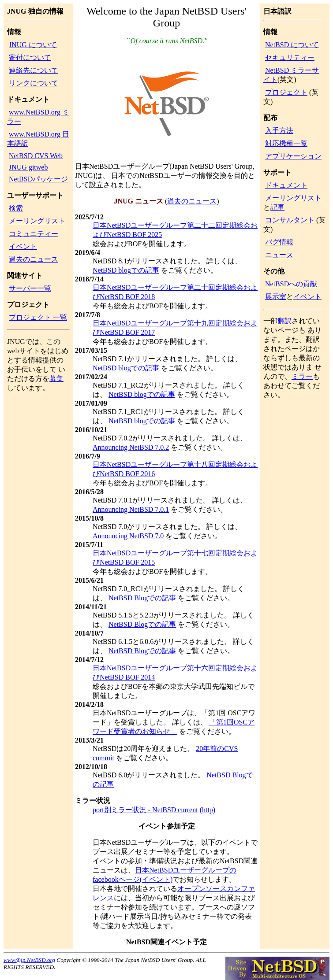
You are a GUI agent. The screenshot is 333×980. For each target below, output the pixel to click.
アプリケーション (293, 156)
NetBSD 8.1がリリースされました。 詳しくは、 (167, 261)
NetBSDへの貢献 (291, 284)
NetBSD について (292, 45)
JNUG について (33, 45)
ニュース (279, 255)
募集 (56, 379)
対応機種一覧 (286, 143)
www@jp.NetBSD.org (29, 960)
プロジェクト (286, 92)
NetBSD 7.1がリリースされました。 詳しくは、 (167, 359)
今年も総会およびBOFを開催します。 (152, 306)
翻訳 (284, 321)
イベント (23, 246)
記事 (277, 207)
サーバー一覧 (30, 288)
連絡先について (34, 70)
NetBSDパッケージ (38, 179)
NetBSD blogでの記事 (126, 270)
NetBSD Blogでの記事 (142, 598)
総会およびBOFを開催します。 (142, 244)
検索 (16, 208)
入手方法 (279, 131)
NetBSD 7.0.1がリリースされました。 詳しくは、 (170, 500)
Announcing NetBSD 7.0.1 (131, 509)
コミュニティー (34, 234)
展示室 (276, 297)
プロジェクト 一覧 (38, 317)
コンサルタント (290, 220)
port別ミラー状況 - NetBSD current (145, 810)
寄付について (30, 57)
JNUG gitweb (28, 167)
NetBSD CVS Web (36, 156)
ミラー (302, 376)
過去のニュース (34, 259)
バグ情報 (279, 242)
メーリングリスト (37, 221)
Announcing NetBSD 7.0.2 (131, 447)
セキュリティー (290, 57)
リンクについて (34, 83)
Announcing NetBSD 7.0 (128, 536)
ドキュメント (286, 185)
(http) (208, 810)
